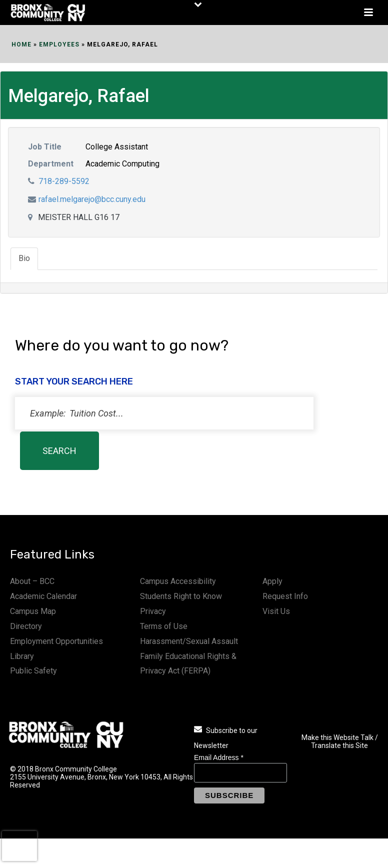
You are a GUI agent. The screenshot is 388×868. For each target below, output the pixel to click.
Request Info (285, 596)
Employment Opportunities (56, 641)
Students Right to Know (181, 596)
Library (22, 656)
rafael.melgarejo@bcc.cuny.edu (92, 199)
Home (21, 44)
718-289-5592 (64, 181)
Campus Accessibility (178, 581)
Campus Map (33, 611)
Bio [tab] (24, 258)
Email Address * (219, 757)
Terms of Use (164, 626)
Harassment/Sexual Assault (189, 641)
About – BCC (32, 581)
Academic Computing (122, 164)
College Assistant (117, 147)
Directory (26, 626)
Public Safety (33, 671)
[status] (164, 413)
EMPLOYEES (59, 44)
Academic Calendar (43, 596)
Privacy (153, 611)
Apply (272, 581)
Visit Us (276, 611)
